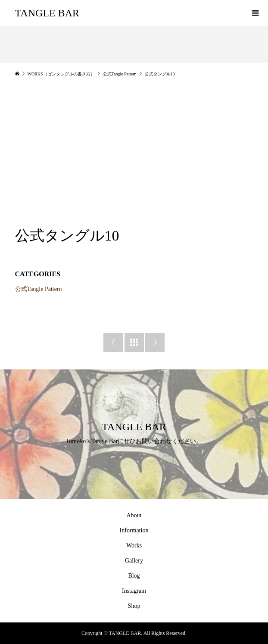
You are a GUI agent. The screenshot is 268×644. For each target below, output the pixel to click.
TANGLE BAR (47, 13)
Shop (134, 606)
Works (134, 546)
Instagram (134, 591)
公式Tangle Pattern (39, 289)
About (134, 515)
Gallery (134, 561)
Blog (134, 576)
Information (134, 530)
